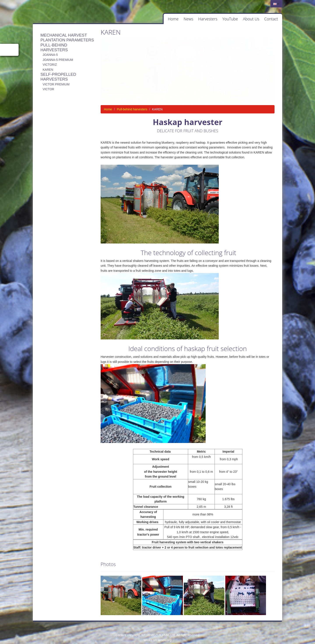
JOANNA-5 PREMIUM (58, 61)
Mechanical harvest (64, 36)
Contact (270, 19)
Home (157, 19)
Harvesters (198, 19)
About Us (247, 19)
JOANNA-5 (50, 56)
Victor (48, 91)
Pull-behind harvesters (54, 49)
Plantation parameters (67, 41)
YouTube (223, 19)
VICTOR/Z (50, 66)
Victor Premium (56, 86)
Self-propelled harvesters (58, 78)
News (175, 19)
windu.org (165, 641)
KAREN (48, 71)
